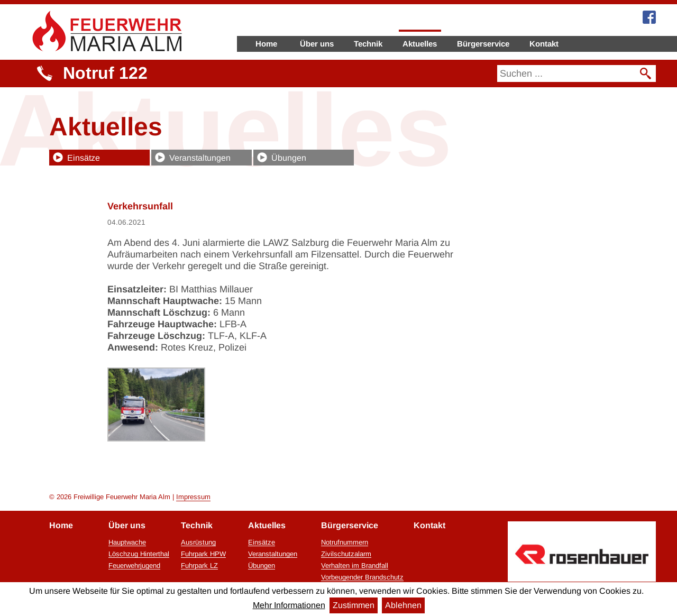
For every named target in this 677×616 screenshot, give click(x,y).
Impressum (193, 497)
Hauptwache (127, 543)
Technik (368, 44)
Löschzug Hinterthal (139, 554)
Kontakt (544, 44)
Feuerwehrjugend (134, 566)
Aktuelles (420, 44)
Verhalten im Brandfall (355, 566)
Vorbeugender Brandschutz (362, 577)
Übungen (289, 158)
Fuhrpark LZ (199, 566)
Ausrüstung (198, 543)
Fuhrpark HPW (203, 554)
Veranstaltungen (200, 158)
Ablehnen (403, 605)
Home (266, 44)
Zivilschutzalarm (346, 554)
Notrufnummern (345, 543)
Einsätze (84, 158)
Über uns (317, 44)
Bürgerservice (483, 44)
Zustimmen (354, 605)
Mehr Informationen (289, 605)
